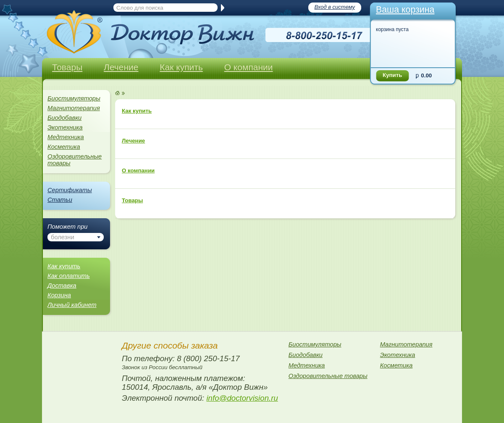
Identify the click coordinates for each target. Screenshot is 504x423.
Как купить (181, 67)
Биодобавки (64, 118)
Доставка (62, 286)
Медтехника (66, 137)
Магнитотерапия (74, 108)
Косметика (64, 147)
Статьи (60, 200)
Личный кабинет (72, 305)
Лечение (121, 67)
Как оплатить (69, 276)
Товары (67, 67)
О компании (249, 67)
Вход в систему (335, 7)
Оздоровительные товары (75, 160)
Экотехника (65, 127)
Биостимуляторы (74, 98)
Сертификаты (70, 190)
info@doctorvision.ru (242, 398)
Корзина (59, 295)
